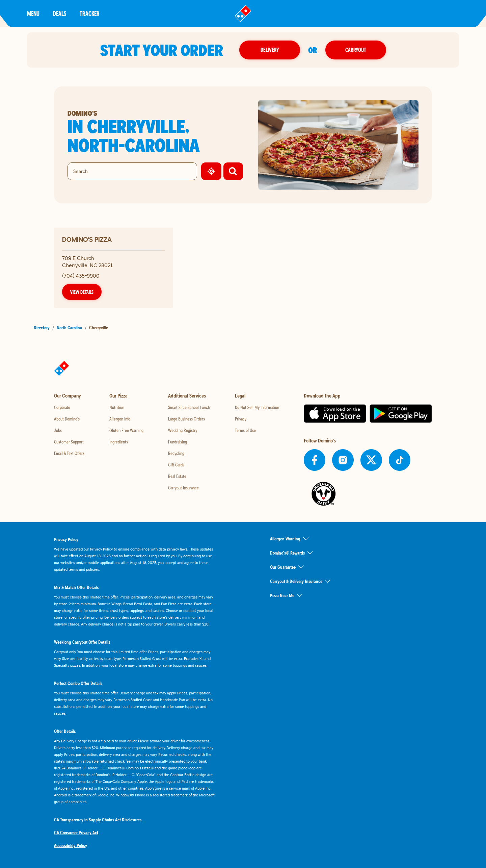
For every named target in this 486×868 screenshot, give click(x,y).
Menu (33, 13)
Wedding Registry (183, 430)
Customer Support (69, 442)
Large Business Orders (186, 419)
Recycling (176, 453)
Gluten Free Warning (126, 430)
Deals (60, 13)
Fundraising (178, 442)
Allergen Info (120, 419)
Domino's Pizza (87, 239)
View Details (82, 292)
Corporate (62, 407)
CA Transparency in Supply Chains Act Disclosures (98, 820)
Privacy (241, 419)
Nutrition (117, 407)
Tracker (90, 13)
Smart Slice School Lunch (189, 407)
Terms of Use (245, 430)
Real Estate (177, 476)
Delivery (270, 50)
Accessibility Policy (71, 845)
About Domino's (67, 419)
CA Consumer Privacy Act (76, 833)
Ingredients (119, 442)
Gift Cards (176, 465)
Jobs (58, 430)
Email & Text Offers (69, 453)
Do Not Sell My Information (257, 407)
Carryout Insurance (183, 488)
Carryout (356, 50)
